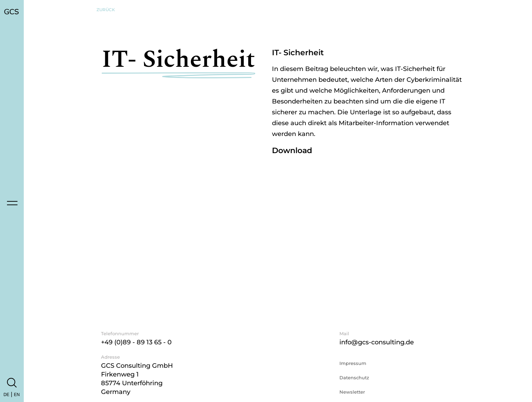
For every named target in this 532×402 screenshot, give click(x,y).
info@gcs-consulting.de (377, 342)
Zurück (106, 10)
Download (292, 150)
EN (17, 395)
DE (6, 395)
